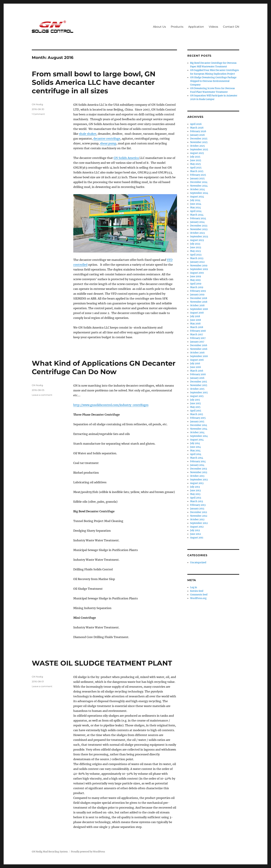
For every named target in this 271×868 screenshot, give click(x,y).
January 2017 (197, 342)
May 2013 (195, 494)
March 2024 (197, 215)
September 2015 (199, 393)
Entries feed (197, 591)
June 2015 (195, 403)
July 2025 (195, 157)
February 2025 (198, 175)
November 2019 (199, 266)
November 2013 (199, 472)
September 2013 (199, 480)
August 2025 (197, 153)
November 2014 (199, 429)
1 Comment (38, 114)
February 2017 (198, 338)
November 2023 (199, 229)
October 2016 (197, 353)
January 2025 (197, 179)
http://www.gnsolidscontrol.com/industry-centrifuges (111, 405)
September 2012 (199, 523)
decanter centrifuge (107, 139)
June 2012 (195, 534)
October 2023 (197, 233)
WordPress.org (198, 598)
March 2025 (197, 171)
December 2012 (199, 512)
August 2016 (197, 360)
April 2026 (196, 124)
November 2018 (199, 302)
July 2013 (195, 487)
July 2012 (195, 530)
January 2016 (197, 378)
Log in (194, 587)
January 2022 (197, 262)
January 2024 (197, 222)
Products (177, 27)
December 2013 (198, 469)
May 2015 (195, 407)
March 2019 (197, 287)
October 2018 (197, 305)
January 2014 (197, 465)
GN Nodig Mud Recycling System (50, 852)
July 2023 (195, 244)
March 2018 (197, 327)
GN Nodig (37, 104)
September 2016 (199, 356)
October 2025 (197, 146)
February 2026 (198, 131)
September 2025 (199, 150)
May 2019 (195, 280)
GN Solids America (127, 158)
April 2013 (196, 498)
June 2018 (195, 320)
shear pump (108, 143)
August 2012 (197, 527)
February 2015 (198, 418)
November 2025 (199, 142)
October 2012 (197, 520)
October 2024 (197, 189)
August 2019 (197, 273)
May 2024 (195, 208)
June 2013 (195, 490)
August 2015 (197, 396)
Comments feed (199, 595)
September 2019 (199, 269)
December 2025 (199, 139)
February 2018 (198, 331)
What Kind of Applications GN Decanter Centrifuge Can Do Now (104, 367)
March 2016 (197, 371)
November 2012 (199, 516)
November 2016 (199, 349)
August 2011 (197, 538)
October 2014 (197, 432)
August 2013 (197, 483)
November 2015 (199, 385)
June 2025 (196, 160)
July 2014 (195, 443)
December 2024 (199, 182)
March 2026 (197, 128)
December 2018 (199, 298)
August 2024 (197, 197)
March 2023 (197, 258)
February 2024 (198, 218)
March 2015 (197, 414)
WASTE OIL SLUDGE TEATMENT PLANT (102, 663)
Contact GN (231, 27)
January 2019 (197, 295)
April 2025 (196, 168)
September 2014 (199, 436)
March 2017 (197, 335)
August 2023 (197, 240)
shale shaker (88, 134)
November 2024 (199, 186)
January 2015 (197, 422)
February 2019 (198, 291)
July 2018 (195, 316)
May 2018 (195, 324)
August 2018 (197, 313)
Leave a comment (42, 395)
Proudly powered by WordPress (88, 852)
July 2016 (195, 364)
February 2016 (198, 374)
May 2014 (195, 451)
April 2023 (196, 255)
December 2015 (199, 382)
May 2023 (195, 251)
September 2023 (199, 237)
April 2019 (196, 284)
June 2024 (196, 204)
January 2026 (197, 135)
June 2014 (195, 447)
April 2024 (196, 211)
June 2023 (196, 247)
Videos (213, 27)
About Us (159, 27)
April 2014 (196, 454)
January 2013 (197, 509)
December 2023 (199, 226)
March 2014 (197, 458)
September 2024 (199, 193)
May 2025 (195, 164)
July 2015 (195, 400)
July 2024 (195, 200)
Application (196, 27)
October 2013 (197, 476)
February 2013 (198, 505)
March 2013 (197, 501)
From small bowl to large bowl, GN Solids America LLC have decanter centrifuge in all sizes (94, 82)
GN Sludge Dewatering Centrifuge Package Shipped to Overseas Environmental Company (213, 81)
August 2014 (197, 440)
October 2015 (197, 389)
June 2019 (196, 276)
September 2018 (199, 309)
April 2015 (196, 411)
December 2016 (199, 345)
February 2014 (198, 461)
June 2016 (196, 367)
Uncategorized (198, 563)
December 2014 (199, 425)
